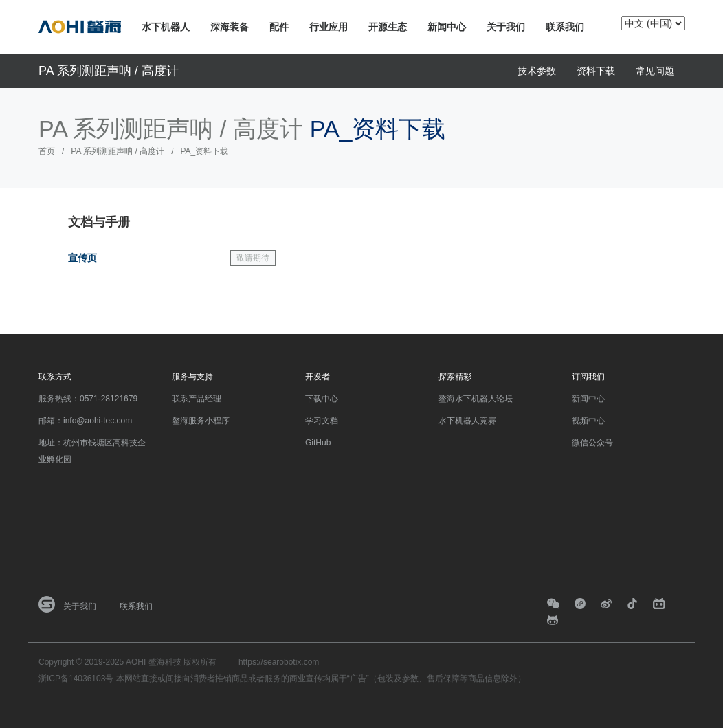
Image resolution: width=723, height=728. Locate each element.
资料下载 (596, 71)
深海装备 (230, 27)
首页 (47, 151)
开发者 (318, 377)
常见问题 (655, 71)
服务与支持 (192, 377)
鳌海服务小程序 (201, 421)
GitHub (318, 443)
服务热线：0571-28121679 (88, 399)
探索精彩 (455, 377)
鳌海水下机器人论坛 (476, 399)
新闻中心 (447, 27)
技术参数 (537, 71)
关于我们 (506, 27)
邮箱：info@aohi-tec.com (85, 421)
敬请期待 (253, 258)
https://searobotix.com (279, 662)
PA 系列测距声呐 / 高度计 (109, 71)
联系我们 (565, 27)
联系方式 (55, 377)
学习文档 (322, 421)
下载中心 (322, 399)
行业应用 (329, 27)
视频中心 (588, 421)
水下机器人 (166, 27)
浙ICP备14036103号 (76, 679)
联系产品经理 (197, 399)
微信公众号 (592, 443)
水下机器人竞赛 (467, 421)
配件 (279, 27)
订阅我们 (588, 377)
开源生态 (388, 27)
